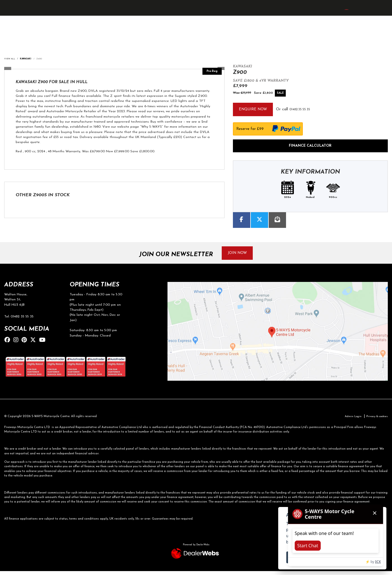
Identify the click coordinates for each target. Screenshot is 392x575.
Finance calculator (310, 147)
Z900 (42, 59)
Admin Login (349, 420)
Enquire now (255, 110)
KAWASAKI (28, 59)
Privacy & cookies (375, 420)
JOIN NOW (240, 255)
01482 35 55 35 (308, 110)
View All (10, 59)
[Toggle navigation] (10, 15)
